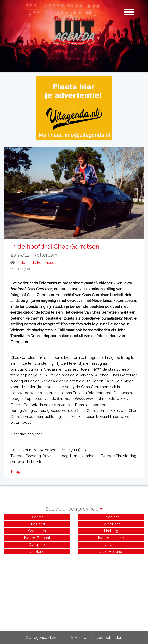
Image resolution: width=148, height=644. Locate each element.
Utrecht (111, 545)
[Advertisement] (74, 591)
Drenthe (37, 517)
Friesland (37, 524)
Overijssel (37, 545)
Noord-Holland (111, 538)
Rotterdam (45, 255)
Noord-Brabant (37, 538)
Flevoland (111, 517)
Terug (15, 472)
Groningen (37, 531)
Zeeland (37, 551)
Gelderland (111, 524)
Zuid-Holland (111, 551)
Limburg (111, 531)
